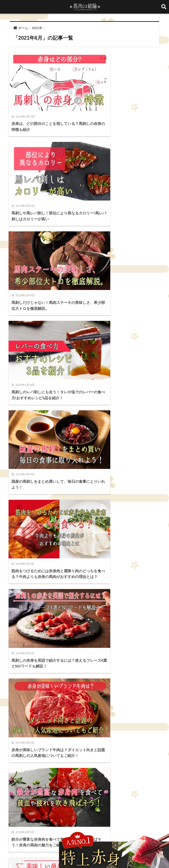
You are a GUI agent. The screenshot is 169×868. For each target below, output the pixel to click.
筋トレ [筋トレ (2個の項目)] (151, 754)
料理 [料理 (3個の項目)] (84, 754)
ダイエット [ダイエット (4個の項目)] (146, 738)
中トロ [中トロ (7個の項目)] (115, 746)
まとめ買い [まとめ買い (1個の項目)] (65, 738)
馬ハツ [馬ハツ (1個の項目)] (143, 762)
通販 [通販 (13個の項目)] (62, 762)
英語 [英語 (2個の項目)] (27, 762)
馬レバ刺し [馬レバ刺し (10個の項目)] (53, 770)
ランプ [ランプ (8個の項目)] (74, 746)
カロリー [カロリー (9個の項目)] (96, 738)
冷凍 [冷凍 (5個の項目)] (146, 746)
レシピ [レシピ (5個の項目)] (88, 746)
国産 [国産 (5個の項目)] (24, 754)
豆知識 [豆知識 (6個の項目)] (39, 762)
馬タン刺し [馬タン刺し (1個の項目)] (127, 762)
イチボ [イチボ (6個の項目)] (81, 738)
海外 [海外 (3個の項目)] (117, 754)
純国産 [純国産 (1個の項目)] (15, 762)
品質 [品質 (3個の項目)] (14, 754)
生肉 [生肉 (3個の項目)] (128, 754)
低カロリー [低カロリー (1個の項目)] (131, 746)
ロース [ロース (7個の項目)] (102, 746)
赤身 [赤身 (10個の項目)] (52, 762)
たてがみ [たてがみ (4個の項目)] (31, 738)
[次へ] (97, 457)
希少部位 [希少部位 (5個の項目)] (70, 754)
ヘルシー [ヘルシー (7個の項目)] (46, 746)
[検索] (90, 476)
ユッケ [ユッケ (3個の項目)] (61, 746)
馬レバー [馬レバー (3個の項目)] (35, 770)
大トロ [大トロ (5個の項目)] (56, 754)
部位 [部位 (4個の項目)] (84, 762)
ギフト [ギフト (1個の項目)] (111, 738)
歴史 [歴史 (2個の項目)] (106, 754)
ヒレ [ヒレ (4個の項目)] (32, 746)
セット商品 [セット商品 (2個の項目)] (127, 738)
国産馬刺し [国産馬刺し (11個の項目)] (39, 754)
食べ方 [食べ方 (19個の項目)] (110, 762)
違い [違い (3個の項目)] (73, 762)
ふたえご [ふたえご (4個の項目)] (48, 738)
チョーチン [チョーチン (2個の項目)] (18, 746)
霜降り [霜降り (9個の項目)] (97, 762)
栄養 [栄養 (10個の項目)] (95, 754)
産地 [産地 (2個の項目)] (139, 754)
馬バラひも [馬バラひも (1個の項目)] (18, 770)
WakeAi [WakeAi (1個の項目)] (16, 738)
